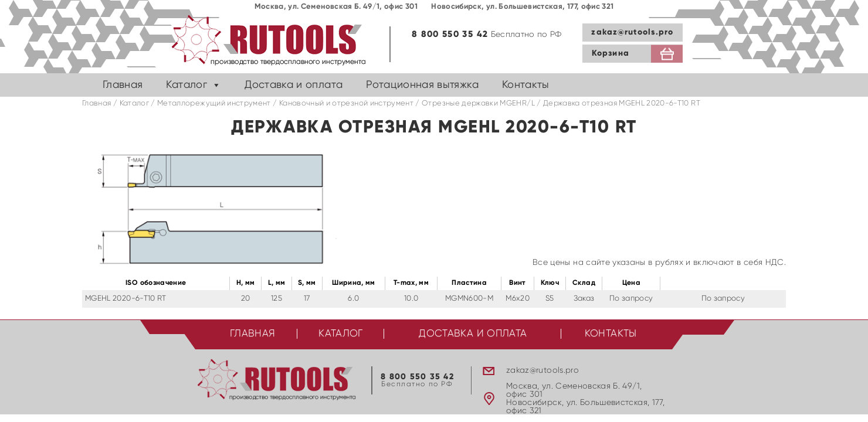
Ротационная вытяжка (422, 85)
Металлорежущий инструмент (214, 103)
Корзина (611, 53)
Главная (123, 85)
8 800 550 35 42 (450, 34)
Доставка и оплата (294, 85)
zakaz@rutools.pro (632, 32)
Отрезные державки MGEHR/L (478, 103)
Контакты (526, 85)
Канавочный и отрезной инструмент (346, 103)
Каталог (186, 85)
